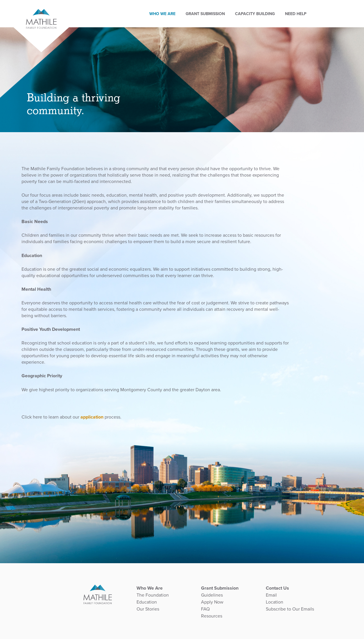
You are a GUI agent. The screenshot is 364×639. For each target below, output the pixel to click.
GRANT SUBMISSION (210, 9)
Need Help (301, 9)
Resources (212, 616)
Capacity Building (260, 9)
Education (147, 602)
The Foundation (153, 595)
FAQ (205, 609)
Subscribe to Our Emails (290, 609)
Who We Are (167, 9)
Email (271, 595)
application (92, 417)
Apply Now (212, 602)
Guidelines (212, 595)
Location (275, 602)
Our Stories (148, 609)
